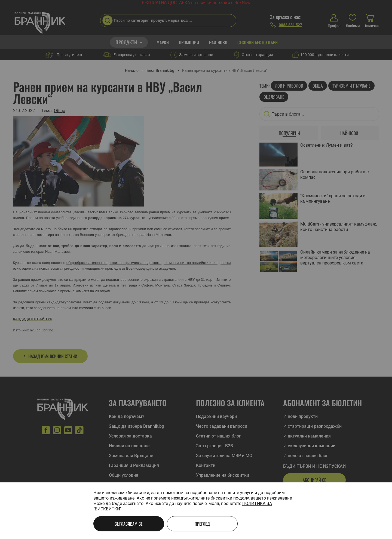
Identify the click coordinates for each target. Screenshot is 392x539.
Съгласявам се (129, 524)
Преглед (202, 524)
